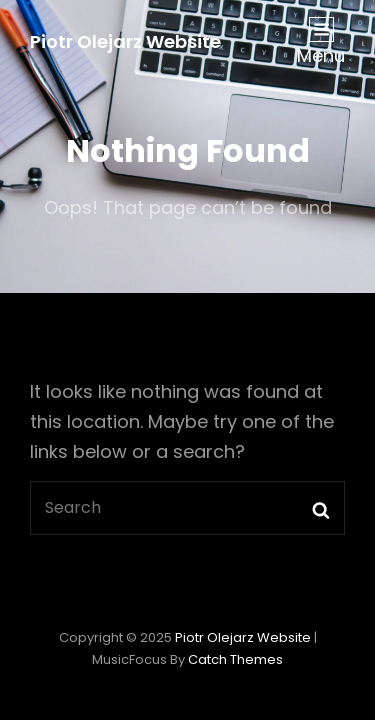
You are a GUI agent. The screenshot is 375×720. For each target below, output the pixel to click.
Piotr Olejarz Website (125, 41)
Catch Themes (235, 659)
